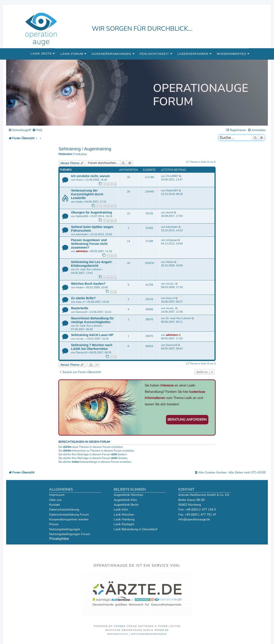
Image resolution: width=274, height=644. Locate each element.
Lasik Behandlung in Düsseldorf (136, 529)
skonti (170, 212)
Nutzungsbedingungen (65, 529)
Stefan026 (82, 216)
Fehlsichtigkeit (154, 54)
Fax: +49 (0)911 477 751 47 (197, 515)
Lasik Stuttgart (124, 524)
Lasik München (124, 515)
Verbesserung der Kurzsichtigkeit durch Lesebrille (87, 194)
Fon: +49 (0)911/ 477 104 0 (197, 510)
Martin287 (172, 190)
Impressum (57, 495)
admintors (82, 251)
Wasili (170, 262)
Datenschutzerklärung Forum (69, 515)
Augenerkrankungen (111, 54)
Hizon (79, 180)
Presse (54, 524)
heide (79, 202)
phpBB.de (162, 630)
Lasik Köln (121, 510)
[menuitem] (37, 130)
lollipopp (171, 240)
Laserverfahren (193, 54)
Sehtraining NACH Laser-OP (92, 335)
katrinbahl (82, 234)
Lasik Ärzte (41, 54)
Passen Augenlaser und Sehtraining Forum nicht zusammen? (89, 244)
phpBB (119, 626)
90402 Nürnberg (190, 505)
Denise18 (82, 312)
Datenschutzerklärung (64, 510)
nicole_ (170, 284)
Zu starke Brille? (83, 298)
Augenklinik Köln (125, 500)
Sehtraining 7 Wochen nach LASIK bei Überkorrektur (92, 347)
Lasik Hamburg (124, 519)
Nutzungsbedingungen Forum (70, 534)
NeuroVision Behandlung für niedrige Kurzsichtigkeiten (92, 320)
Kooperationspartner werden (69, 519)
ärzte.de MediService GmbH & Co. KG (204, 495)
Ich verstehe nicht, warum (90, 176)
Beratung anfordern (187, 420)
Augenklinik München (128, 495)
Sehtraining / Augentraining (85, 149)
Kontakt (55, 505)
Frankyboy (80, 154)
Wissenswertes (232, 54)
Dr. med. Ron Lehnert (88, 269)
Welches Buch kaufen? (88, 284)
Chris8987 (172, 176)
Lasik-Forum (72, 54)
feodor (80, 287)
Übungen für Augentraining (91, 212)
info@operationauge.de (194, 519)
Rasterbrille (80, 308)
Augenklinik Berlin (126, 505)
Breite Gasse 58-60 (191, 500)
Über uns (55, 500)
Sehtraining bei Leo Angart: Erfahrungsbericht (92, 264)
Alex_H (80, 302)
